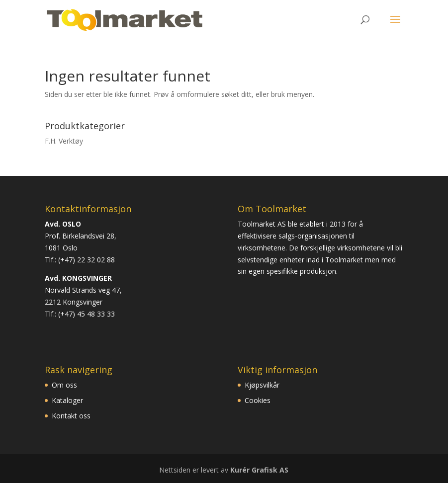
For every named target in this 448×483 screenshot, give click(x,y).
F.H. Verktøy (64, 141)
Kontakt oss (71, 416)
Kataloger (67, 400)
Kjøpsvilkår (262, 385)
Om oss (64, 385)
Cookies (258, 400)
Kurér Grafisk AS (259, 470)
